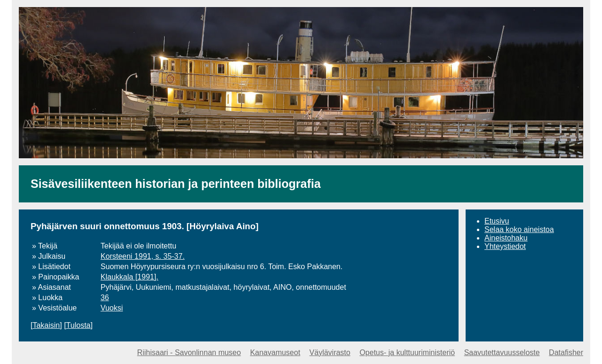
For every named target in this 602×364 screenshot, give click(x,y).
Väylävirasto (330, 352)
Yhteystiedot (505, 246)
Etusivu (497, 221)
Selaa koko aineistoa (519, 229)
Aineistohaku (506, 238)
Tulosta (79, 325)
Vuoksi (112, 308)
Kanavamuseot (275, 352)
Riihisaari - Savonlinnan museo (189, 352)
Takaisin (46, 325)
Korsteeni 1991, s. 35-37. (143, 256)
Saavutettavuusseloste (502, 352)
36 (105, 298)
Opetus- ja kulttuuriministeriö (407, 352)
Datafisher (566, 352)
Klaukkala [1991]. (130, 277)
